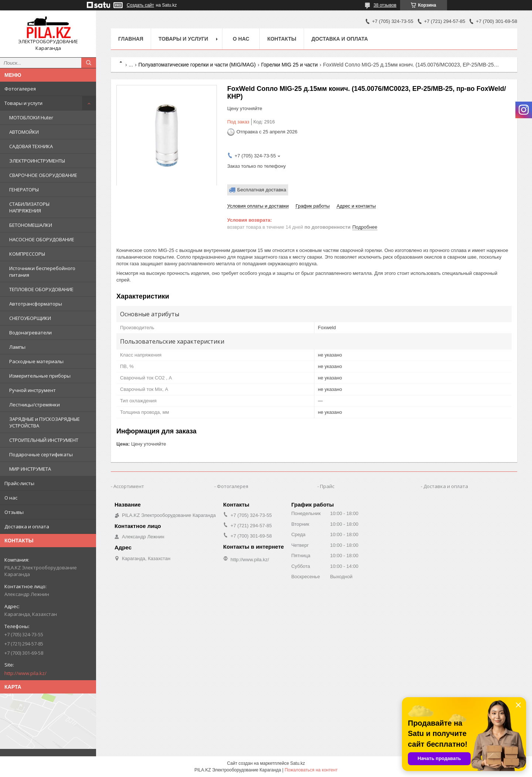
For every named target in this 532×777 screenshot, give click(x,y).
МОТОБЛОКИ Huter (31, 117)
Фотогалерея (20, 89)
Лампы (17, 347)
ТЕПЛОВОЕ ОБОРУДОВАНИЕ (41, 289)
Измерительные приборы (40, 376)
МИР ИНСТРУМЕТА (30, 469)
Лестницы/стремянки (35, 405)
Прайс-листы (19, 483)
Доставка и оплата (27, 526)
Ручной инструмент (33, 390)
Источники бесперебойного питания (42, 272)
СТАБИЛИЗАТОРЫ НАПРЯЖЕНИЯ (29, 207)
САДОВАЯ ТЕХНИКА (31, 146)
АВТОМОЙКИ (24, 132)
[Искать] (89, 63)
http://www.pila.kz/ (25, 673)
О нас (11, 498)
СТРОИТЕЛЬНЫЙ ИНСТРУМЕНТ (44, 440)
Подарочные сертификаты (41, 454)
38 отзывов (385, 5)
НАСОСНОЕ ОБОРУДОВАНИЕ (42, 239)
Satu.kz (297, 763)
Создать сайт (140, 5)
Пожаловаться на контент (311, 770)
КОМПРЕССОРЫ (27, 254)
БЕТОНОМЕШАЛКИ (31, 225)
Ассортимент (129, 486)
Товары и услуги (23, 103)
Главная (131, 39)
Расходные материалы (36, 361)
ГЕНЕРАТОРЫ (24, 190)
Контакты (282, 39)
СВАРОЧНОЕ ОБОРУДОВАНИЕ (43, 175)
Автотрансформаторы (36, 304)
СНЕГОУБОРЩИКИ (30, 318)
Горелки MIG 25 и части (289, 65)
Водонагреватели (30, 333)
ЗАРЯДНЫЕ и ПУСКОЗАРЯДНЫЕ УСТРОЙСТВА (45, 422)
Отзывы (14, 512)
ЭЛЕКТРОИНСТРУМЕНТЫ (37, 161)
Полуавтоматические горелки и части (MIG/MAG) (197, 65)
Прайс (327, 486)
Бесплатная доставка (262, 190)
